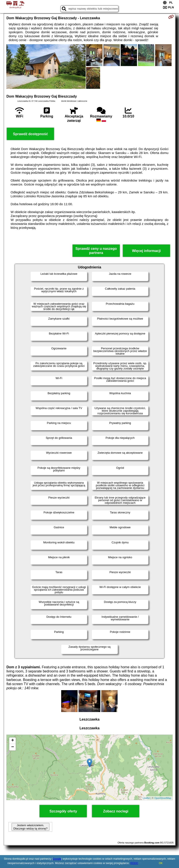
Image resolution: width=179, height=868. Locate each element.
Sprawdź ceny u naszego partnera (96, 251)
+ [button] (13, 741)
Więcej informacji (146, 251)
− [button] (13, 747)
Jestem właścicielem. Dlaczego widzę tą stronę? (30, 827)
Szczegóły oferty (63, 811)
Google (57, 859)
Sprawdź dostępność (30, 134)
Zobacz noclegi (116, 811)
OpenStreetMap (163, 798)
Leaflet (146, 798)
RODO (134, 863)
